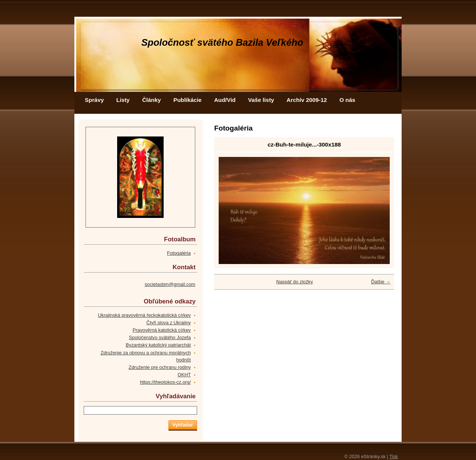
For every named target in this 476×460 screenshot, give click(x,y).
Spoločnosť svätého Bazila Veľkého (222, 42)
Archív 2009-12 (307, 100)
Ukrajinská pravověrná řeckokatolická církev (144, 315)
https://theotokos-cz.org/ (165, 382)
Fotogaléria (179, 253)
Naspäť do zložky (295, 282)
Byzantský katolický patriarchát (158, 345)
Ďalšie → (381, 282)
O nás (348, 100)
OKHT (184, 375)
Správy (94, 100)
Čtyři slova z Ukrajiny (169, 323)
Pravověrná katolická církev (162, 330)
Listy (123, 100)
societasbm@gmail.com (170, 284)
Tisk (394, 456)
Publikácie (187, 100)
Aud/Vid (225, 100)
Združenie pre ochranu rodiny (160, 367)
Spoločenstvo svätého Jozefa (160, 337)
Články (151, 100)
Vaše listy (261, 100)
